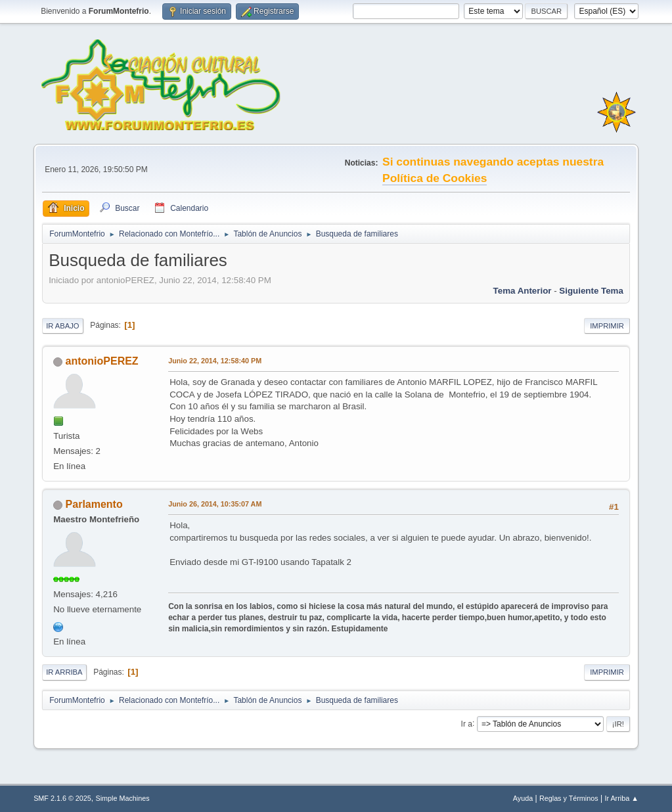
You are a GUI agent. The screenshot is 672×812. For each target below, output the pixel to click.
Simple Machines (122, 798)
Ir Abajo (62, 326)
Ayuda (523, 798)
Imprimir (607, 326)
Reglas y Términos (569, 798)
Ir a (467, 723)
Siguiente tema (591, 291)
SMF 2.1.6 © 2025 (62, 798)
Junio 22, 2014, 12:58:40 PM (215, 361)
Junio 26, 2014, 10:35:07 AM (215, 504)
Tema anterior (523, 291)
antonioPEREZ (102, 361)
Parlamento (94, 504)
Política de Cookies (435, 178)
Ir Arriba (64, 672)
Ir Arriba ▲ (621, 798)
